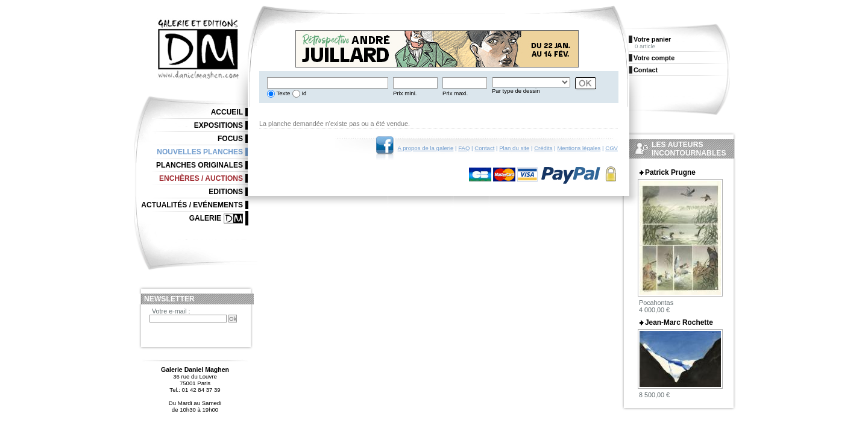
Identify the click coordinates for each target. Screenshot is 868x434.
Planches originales (200, 165)
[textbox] (328, 83)
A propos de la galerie (426, 148)
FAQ (464, 148)
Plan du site (514, 148)
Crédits (543, 148)
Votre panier (652, 39)
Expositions (219, 125)
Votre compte (654, 58)
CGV (612, 148)
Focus (230, 139)
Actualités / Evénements (192, 205)
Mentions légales (579, 148)
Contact (484, 148)
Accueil (227, 112)
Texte (282, 93)
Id (303, 93)
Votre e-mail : (171, 311)
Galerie (205, 218)
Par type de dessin (516, 91)
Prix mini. (405, 93)
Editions (226, 192)
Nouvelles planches (200, 152)
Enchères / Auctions (201, 178)
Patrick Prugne (670, 172)
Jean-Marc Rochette (679, 322)
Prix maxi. (455, 93)
